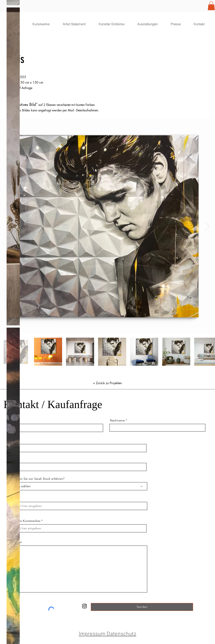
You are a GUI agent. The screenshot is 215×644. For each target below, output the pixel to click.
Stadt (12, 498)
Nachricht (15, 542)
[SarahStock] (84, 606)
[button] (211, 6)
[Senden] (142, 607)
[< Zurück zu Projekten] (107, 383)
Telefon (13, 459)
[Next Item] (207, 226)
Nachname (117, 420)
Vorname (14, 420)
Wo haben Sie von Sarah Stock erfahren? (36, 479)
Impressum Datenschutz (107, 634)
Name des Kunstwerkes (24, 521)
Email (11, 441)
